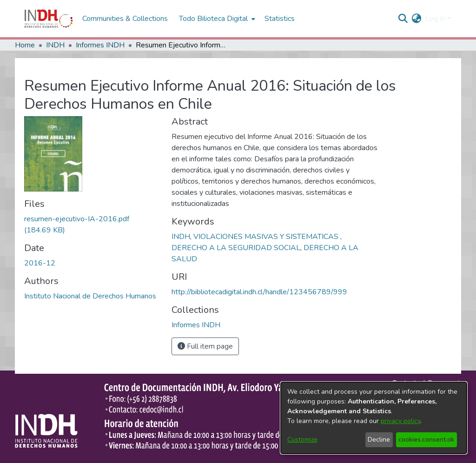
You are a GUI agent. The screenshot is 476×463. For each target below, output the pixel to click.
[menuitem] (417, 19)
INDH (55, 45)
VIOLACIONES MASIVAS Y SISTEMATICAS (267, 237)
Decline (379, 440)
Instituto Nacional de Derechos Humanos (90, 296)
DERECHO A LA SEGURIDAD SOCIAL (236, 248)
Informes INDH (100, 45)
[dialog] (374, 418)
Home (25, 45)
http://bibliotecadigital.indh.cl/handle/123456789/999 (259, 292)
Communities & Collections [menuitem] (125, 19)
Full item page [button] (205, 346)
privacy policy (400, 421)
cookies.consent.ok (426, 440)
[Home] (49, 19)
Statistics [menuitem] (280, 19)
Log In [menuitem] (435, 19)
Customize (302, 440)
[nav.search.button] (403, 19)
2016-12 (40, 263)
